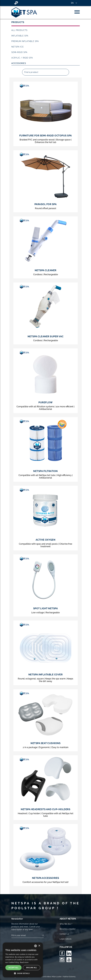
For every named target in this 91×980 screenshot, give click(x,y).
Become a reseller (68, 929)
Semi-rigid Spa (19, 52)
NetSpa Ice (18, 47)
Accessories (19, 63)
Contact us (64, 934)
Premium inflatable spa (25, 41)
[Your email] (27, 935)
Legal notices (66, 939)
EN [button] (72, 3)
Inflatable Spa (20, 36)
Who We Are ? (66, 924)
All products (19, 30)
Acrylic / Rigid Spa (22, 58)
